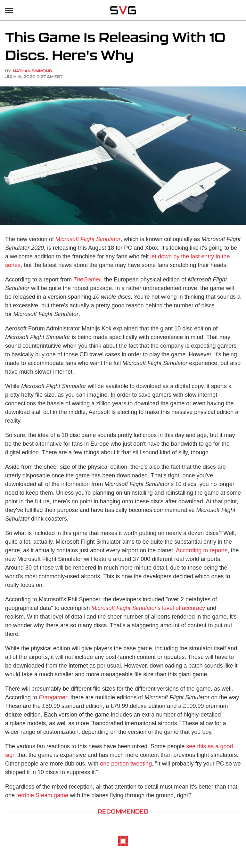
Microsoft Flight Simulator (88, 239)
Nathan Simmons (32, 71)
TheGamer (87, 280)
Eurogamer (53, 697)
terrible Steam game (42, 795)
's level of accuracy (148, 608)
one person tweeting (126, 764)
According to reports (202, 550)
